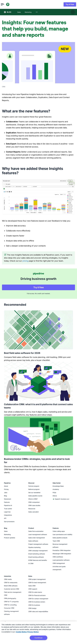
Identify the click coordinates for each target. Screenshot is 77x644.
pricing (25, 261)
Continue (38, 638)
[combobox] (37, 12)
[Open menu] (6, 4)
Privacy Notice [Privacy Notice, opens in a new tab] (33, 632)
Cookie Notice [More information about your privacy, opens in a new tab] (21, 632)
